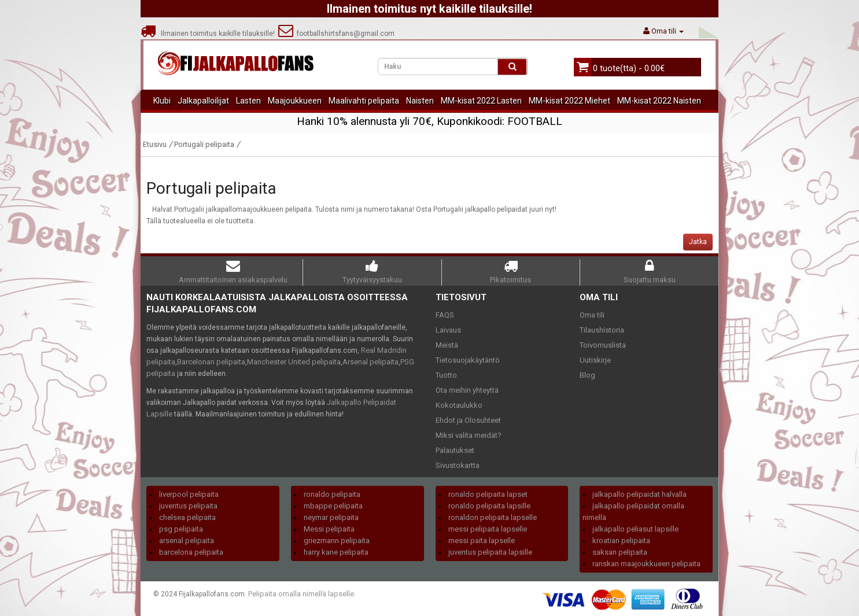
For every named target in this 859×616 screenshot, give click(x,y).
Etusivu (155, 144)
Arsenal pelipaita (370, 362)
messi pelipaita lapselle (488, 529)
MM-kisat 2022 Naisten (659, 101)
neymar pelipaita (331, 517)
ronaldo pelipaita (332, 494)
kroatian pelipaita (621, 541)
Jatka (698, 242)
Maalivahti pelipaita (364, 101)
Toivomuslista (603, 345)
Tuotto (446, 375)
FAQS (445, 315)
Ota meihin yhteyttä (467, 390)
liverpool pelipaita (189, 494)
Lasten (248, 101)
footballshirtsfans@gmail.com (336, 34)
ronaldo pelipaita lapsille (489, 506)
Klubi (162, 101)
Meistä (447, 345)
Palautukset (455, 450)
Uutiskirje (595, 360)
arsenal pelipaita (187, 541)
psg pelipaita (181, 529)
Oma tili (592, 315)
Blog (587, 375)
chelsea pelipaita (187, 517)
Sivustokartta (458, 465)
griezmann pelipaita (337, 541)
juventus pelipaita (188, 506)
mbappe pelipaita (333, 506)
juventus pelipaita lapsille (490, 552)
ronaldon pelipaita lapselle (493, 517)
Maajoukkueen (295, 101)
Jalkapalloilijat (203, 101)
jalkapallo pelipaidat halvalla (639, 494)
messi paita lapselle (482, 541)
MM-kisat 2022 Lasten (481, 101)
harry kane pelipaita (336, 552)
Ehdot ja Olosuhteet (468, 420)
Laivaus (448, 330)
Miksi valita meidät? (469, 435)
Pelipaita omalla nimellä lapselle (301, 594)
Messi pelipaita (329, 529)
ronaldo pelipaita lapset (488, 494)
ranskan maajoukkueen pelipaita (646, 564)
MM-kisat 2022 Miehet (569, 101)
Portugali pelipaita (204, 144)
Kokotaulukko (459, 405)
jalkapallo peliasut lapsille (635, 529)
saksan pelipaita (620, 552)
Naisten (420, 101)
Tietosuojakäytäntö (468, 360)
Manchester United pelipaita (294, 362)
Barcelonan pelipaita (211, 362)
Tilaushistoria (602, 330)
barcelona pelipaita (191, 552)
